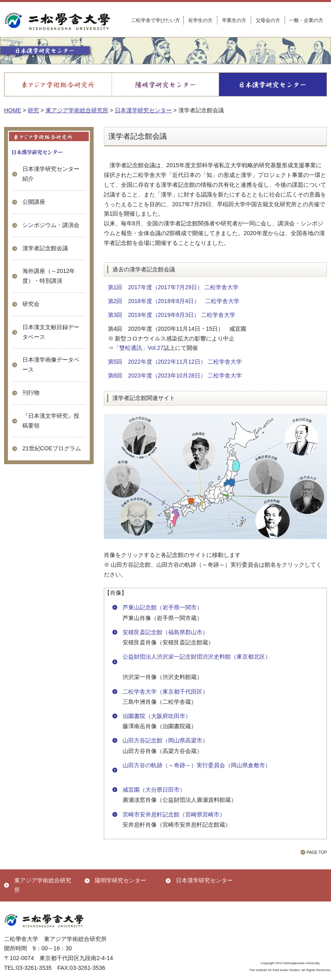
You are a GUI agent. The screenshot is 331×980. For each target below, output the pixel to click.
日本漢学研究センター (204, 880)
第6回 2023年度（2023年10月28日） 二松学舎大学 (175, 375)
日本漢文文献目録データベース (51, 332)
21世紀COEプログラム (52, 448)
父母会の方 (268, 20)
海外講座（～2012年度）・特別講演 (49, 276)
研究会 (31, 304)
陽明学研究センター (121, 880)
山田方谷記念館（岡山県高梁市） (165, 740)
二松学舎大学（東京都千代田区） (165, 692)
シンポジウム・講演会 (51, 225)
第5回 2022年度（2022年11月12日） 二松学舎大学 (175, 362)
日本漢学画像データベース (51, 364)
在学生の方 (200, 20)
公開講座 (34, 202)
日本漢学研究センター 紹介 (51, 174)
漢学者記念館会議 (45, 248)
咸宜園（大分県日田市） (154, 790)
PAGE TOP (317, 852)
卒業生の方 (234, 20)
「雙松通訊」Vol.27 (139, 348)
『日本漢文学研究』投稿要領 (51, 421)
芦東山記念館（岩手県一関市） (162, 607)
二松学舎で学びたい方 (156, 20)
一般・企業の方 (306, 20)
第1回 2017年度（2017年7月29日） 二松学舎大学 (173, 287)
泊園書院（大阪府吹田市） (157, 716)
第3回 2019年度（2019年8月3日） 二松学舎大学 (172, 315)
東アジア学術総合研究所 (43, 885)
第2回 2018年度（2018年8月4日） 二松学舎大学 (174, 301)
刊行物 (31, 393)
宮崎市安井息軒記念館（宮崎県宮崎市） (174, 814)
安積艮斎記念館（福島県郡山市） (165, 632)
